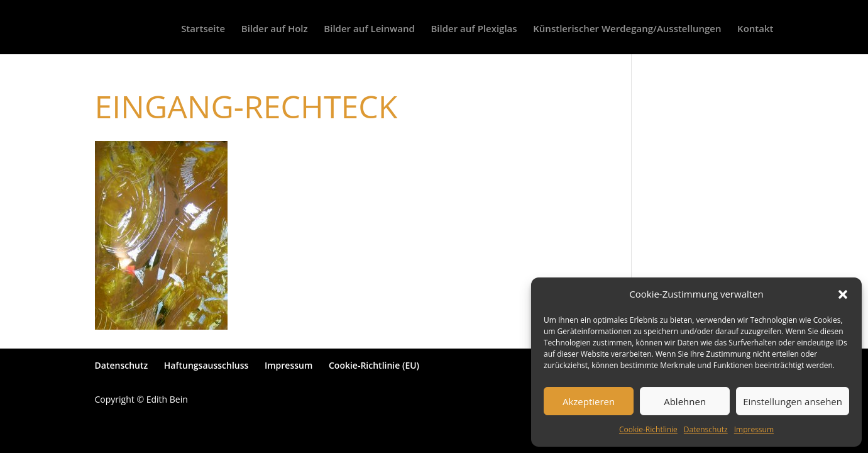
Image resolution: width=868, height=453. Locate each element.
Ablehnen (685, 401)
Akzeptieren (589, 401)
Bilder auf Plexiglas (474, 29)
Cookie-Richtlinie (648, 429)
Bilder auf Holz (275, 29)
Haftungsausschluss (206, 365)
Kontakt (755, 29)
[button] (843, 294)
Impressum (754, 429)
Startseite (203, 29)
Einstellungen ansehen (793, 401)
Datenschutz (706, 429)
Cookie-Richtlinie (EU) (374, 365)
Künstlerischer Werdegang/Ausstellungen (627, 29)
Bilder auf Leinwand (369, 29)
